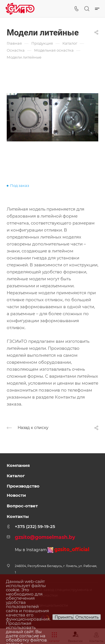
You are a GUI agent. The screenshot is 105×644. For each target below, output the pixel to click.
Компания (18, 465)
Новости (16, 495)
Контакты (18, 516)
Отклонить (87, 617)
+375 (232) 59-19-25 (35, 526)
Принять (64, 617)
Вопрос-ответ (22, 506)
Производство (23, 486)
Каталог (16, 476)
